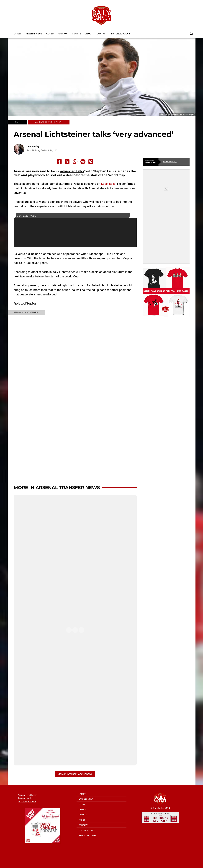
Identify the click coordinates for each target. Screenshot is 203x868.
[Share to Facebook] (59, 162)
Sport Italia (108, 184)
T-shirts (76, 34)
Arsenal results (25, 798)
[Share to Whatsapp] (75, 162)
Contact (102, 34)
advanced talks (72, 171)
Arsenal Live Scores (28, 795)
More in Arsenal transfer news (57, 487)
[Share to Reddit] (83, 162)
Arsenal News (34, 34)
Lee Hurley (33, 146)
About (89, 34)
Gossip (50, 34)
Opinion (63, 34)
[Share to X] (67, 162)
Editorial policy (121, 34)
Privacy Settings (87, 836)
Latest (18, 34)
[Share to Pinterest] (91, 162)
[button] (191, 34)
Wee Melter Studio (27, 802)
